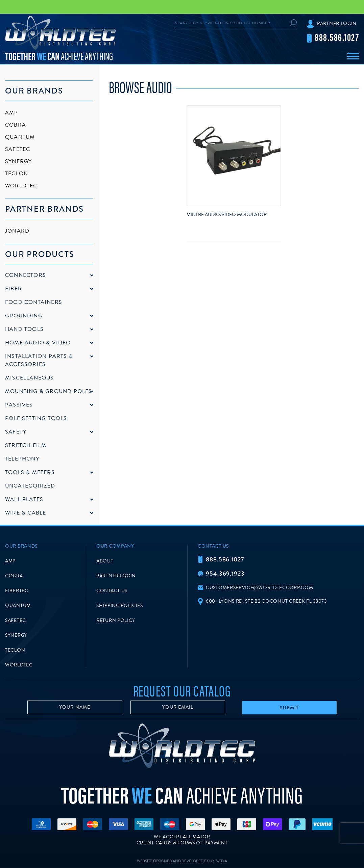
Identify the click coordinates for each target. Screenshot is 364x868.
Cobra (16, 125)
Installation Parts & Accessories (39, 360)
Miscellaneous (30, 378)
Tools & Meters (30, 472)
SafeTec (18, 149)
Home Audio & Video (38, 343)
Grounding (24, 316)
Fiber (14, 289)
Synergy (18, 161)
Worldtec (21, 186)
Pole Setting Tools (36, 418)
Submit (289, 708)
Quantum (20, 137)
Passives (19, 405)
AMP (12, 113)
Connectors (26, 275)
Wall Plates (24, 499)
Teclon (17, 174)
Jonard (17, 231)
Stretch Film (26, 445)
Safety (16, 432)
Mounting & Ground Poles (49, 391)
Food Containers (34, 302)
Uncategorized (30, 486)
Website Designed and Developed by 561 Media (182, 861)
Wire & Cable (26, 513)
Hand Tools (24, 329)
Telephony (22, 459)
